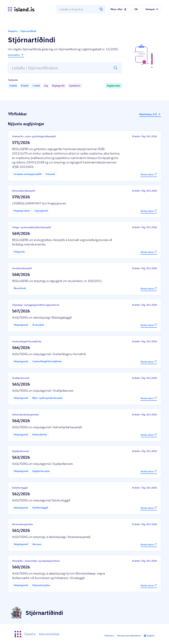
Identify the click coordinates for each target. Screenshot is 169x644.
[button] (119, 9)
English (151, 636)
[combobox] (81, 9)
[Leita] (101, 9)
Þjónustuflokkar (49, 634)
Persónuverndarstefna (129, 636)
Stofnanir (109, 636)
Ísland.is (30, 634)
